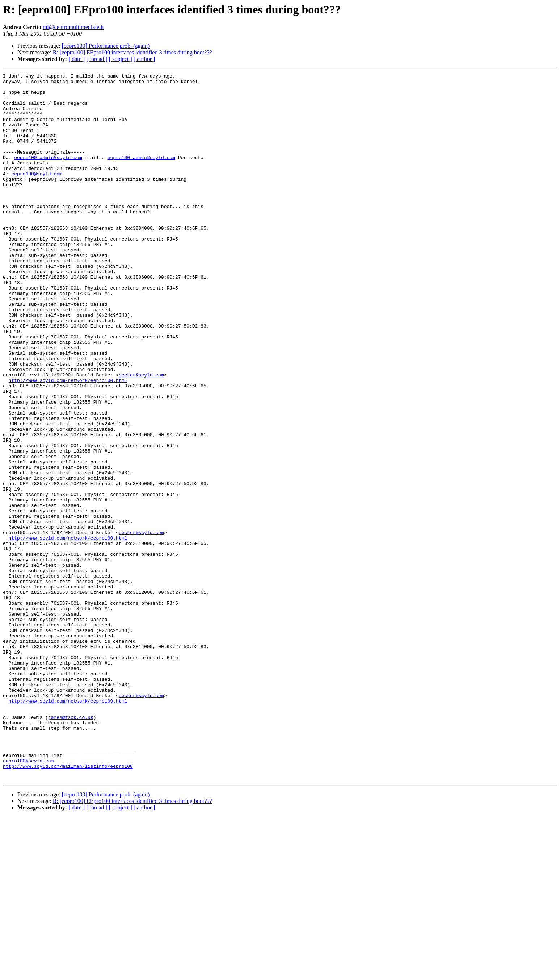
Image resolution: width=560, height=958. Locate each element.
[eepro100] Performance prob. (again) (106, 46)
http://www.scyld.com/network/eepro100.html (68, 442)
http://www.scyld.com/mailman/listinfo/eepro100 (68, 905)
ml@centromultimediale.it (73, 27)
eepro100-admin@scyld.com (48, 175)
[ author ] (144, 59)
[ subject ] (121, 59)
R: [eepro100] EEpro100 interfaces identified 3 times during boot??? (132, 52)
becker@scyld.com (141, 436)
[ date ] (77, 59)
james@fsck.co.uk (71, 846)
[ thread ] (97, 59)
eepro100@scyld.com (37, 194)
